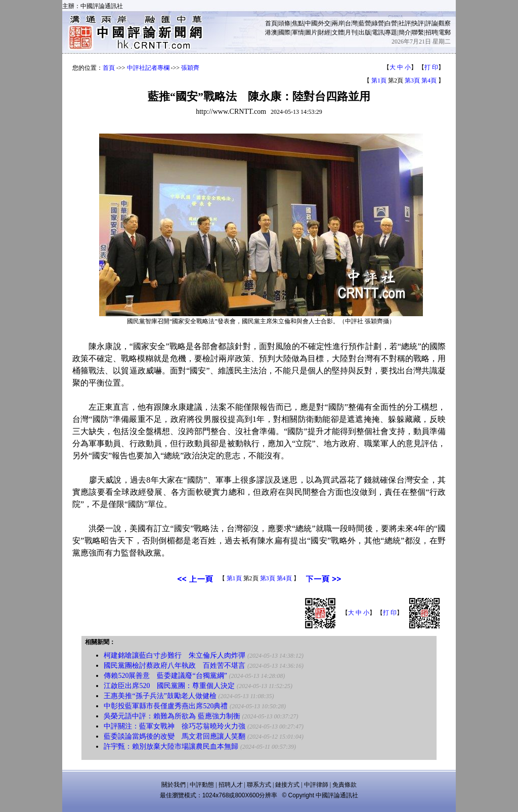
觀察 (445, 23)
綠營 (378, 23)
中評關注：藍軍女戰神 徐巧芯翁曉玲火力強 (175, 726)
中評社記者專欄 (148, 68)
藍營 (365, 23)
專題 (391, 32)
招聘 (431, 32)
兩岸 (338, 23)
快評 (418, 23)
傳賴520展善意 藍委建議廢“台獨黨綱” (165, 676)
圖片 (311, 32)
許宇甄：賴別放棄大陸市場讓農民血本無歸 (171, 746)
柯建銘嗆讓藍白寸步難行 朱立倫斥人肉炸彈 (175, 655)
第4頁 (429, 80)
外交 (324, 23)
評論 (431, 23)
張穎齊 (190, 68)
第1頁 (379, 80)
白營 (391, 23)
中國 (311, 23)
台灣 (351, 23)
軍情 (298, 32)
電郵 (445, 32)
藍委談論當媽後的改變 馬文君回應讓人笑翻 (175, 736)
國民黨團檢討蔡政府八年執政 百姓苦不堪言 (175, 666)
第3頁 (412, 80)
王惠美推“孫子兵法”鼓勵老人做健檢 (160, 696)
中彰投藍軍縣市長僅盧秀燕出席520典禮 (166, 706)
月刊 (351, 32)
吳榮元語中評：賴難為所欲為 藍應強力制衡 (172, 716)
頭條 (284, 23)
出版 (365, 32)
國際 (284, 32)
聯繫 (418, 32)
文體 (338, 32)
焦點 (298, 23)
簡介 (405, 32)
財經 (324, 32)
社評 (405, 23)
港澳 (271, 32)
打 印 (431, 67)
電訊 (378, 32)
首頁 (271, 23)
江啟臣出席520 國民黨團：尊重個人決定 (169, 686)
